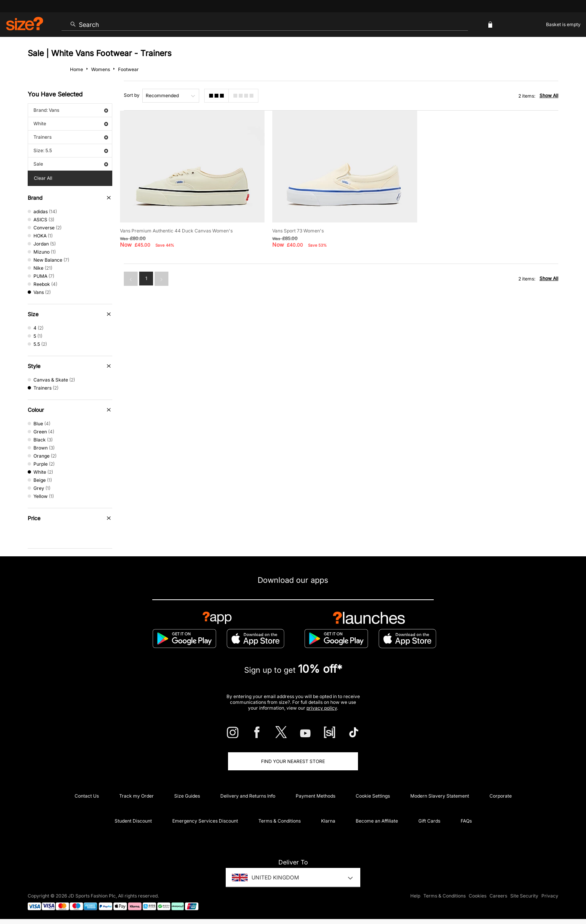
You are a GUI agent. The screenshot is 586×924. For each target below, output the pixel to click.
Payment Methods (315, 796)
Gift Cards (429, 821)
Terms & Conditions (280, 821)
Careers (498, 896)
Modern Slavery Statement (440, 796)
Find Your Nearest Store (293, 761)
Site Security (524, 896)
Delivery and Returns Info (248, 796)
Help (415, 896)
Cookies (478, 896)
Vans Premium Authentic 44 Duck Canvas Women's (176, 231)
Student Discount (133, 821)
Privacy (550, 896)
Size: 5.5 (71, 150)
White (71, 124)
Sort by (132, 95)
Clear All (43, 178)
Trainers (71, 137)
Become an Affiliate (377, 821)
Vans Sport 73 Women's (298, 231)
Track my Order (137, 796)
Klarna (328, 821)
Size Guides (187, 796)
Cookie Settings (373, 796)
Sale (71, 164)
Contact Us (87, 796)
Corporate (501, 796)
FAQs (466, 821)
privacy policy (322, 708)
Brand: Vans (71, 110)
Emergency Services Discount (205, 821)
